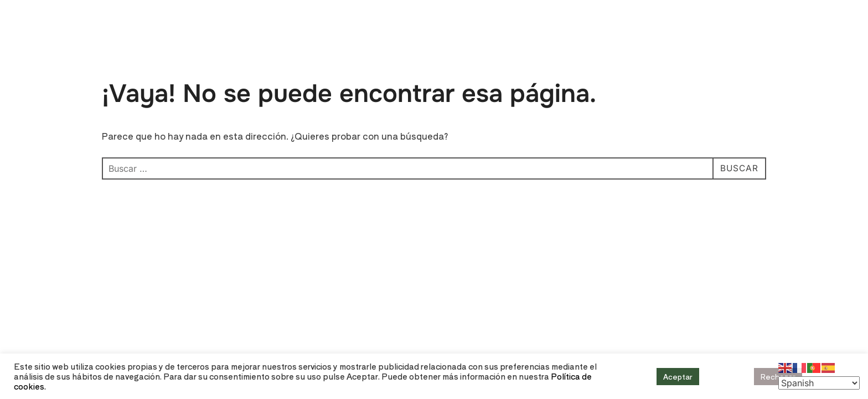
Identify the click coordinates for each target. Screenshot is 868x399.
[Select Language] (819, 383)
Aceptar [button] (678, 377)
